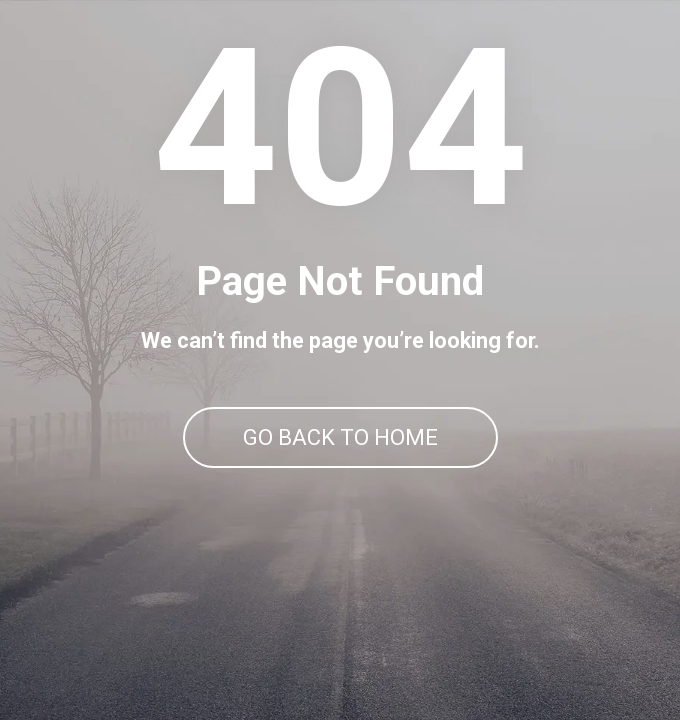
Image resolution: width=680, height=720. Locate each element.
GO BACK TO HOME (340, 437)
